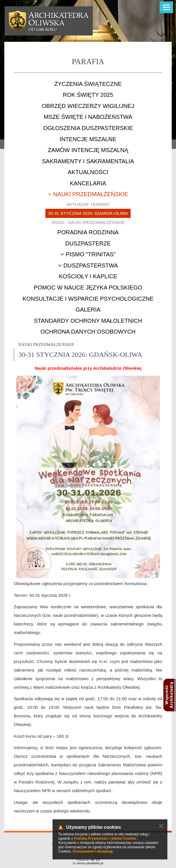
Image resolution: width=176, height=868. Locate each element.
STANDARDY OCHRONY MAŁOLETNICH (88, 321)
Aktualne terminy (88, 204)
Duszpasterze (88, 243)
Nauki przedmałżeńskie (88, 194)
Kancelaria (88, 183)
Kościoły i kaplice (88, 276)
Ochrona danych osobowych (88, 332)
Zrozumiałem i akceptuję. (93, 851)
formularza (136, 583)
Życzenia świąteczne (88, 84)
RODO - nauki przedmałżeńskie (88, 222)
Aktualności (88, 172)
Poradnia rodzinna (88, 232)
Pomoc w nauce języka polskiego (88, 288)
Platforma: (88, 860)
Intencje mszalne (88, 139)
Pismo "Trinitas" (88, 254)
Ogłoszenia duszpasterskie (88, 128)
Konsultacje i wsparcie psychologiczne (88, 299)
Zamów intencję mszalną (88, 150)
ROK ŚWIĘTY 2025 (88, 95)
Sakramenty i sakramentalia (88, 161)
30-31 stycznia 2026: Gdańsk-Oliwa (88, 213)
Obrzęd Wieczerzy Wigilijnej (88, 106)
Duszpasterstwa (88, 265)
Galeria (88, 310)
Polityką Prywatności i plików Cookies (105, 839)
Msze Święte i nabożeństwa (88, 117)
